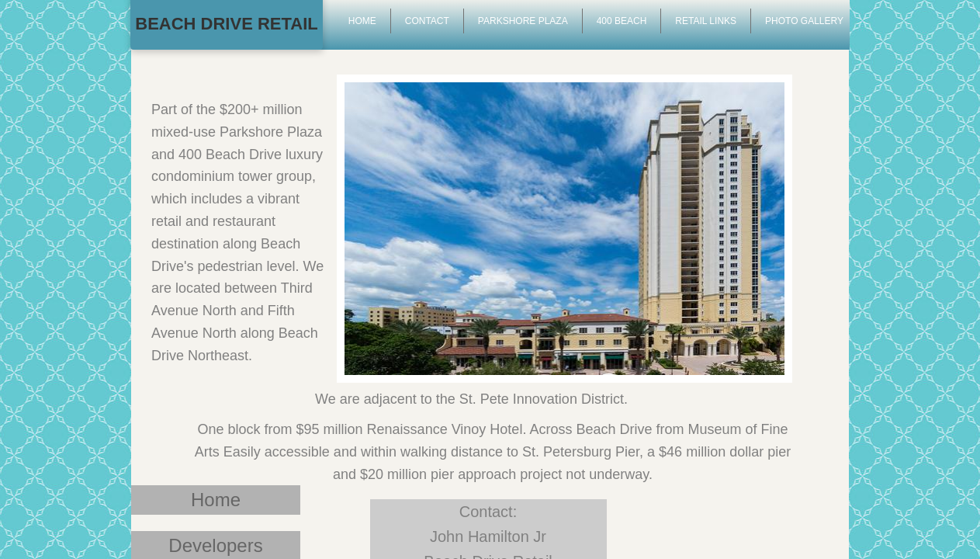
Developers (215, 545)
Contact (427, 21)
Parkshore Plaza (523, 21)
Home (216, 500)
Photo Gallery (804, 21)
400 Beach (622, 21)
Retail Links (706, 21)
